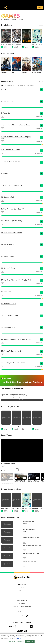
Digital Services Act (22, 600)
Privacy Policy (22, 597)
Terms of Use (22, 603)
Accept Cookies (30, 641)
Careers (22, 594)
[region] (22, 639)
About (22, 588)
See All (41, 25)
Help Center (22, 591)
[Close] (42, 636)
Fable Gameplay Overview (8, 464)
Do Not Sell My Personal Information (22, 606)
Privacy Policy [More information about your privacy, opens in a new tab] (19, 638)
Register (40, 8)
